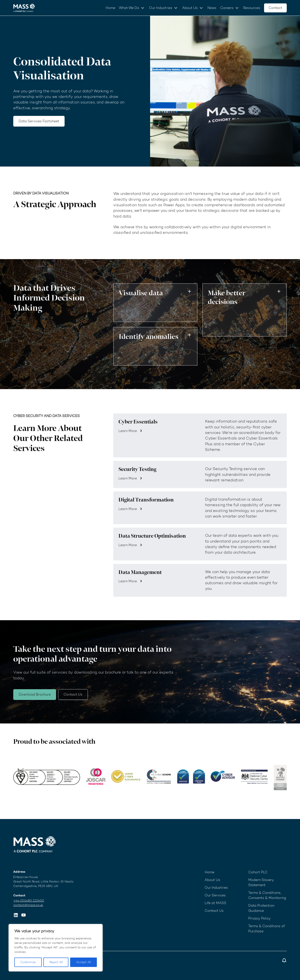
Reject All (56, 962)
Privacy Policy (259, 918)
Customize (28, 962)
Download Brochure (35, 705)
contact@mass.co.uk (28, 905)
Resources (252, 8)
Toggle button (189, 302)
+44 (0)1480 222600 (29, 901)
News (212, 8)
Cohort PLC (258, 872)
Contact (275, 8)
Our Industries (161, 8)
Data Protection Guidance (261, 908)
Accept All (83, 962)
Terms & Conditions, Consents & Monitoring (267, 895)
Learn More (128, 441)
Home (110, 8)
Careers (227, 8)
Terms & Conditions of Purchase (267, 929)
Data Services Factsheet (39, 121)
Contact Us (73, 705)
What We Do (129, 8)
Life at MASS (215, 903)
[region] (56, 948)
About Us (190, 8)
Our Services (215, 895)
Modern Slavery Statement (261, 882)
